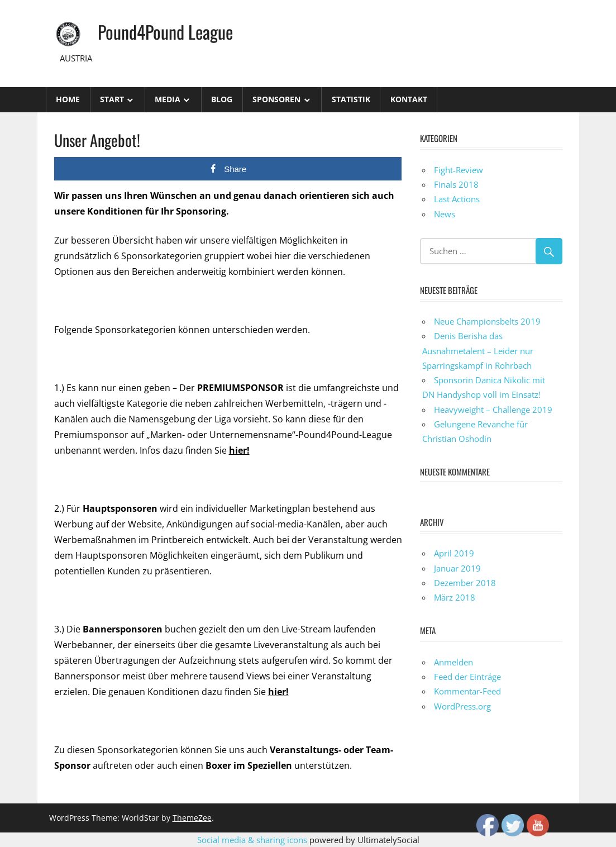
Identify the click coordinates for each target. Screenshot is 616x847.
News (445, 214)
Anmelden (453, 662)
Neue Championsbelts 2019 (487, 321)
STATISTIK (351, 99)
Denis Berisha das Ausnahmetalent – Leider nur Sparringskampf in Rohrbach (478, 351)
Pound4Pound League (165, 32)
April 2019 (454, 553)
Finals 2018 (456, 184)
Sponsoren (276, 99)
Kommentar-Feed (467, 691)
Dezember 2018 (465, 583)
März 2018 (455, 597)
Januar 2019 (457, 568)
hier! (239, 450)
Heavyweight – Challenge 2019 (493, 410)
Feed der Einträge (467, 677)
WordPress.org (462, 706)
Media (168, 99)
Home (68, 99)
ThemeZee (192, 818)
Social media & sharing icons (253, 840)
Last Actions (457, 199)
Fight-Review (459, 170)
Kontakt (409, 99)
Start (112, 99)
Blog (222, 99)
